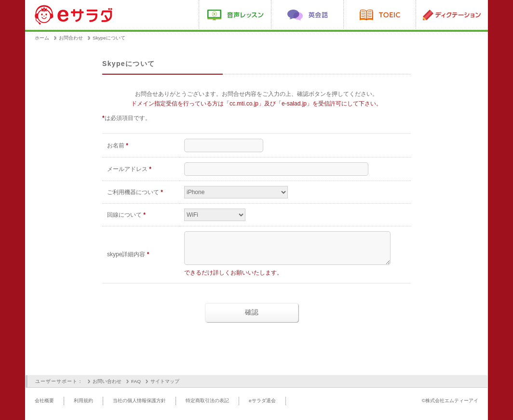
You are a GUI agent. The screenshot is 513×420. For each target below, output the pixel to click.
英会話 (307, 15)
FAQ (136, 387)
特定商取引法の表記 (207, 406)
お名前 (118, 145)
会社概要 (44, 406)
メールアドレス (129, 169)
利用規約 (83, 406)
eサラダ (74, 14)
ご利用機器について (135, 192)
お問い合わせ (107, 387)
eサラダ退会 (262, 406)
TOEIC (379, 15)
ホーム (42, 38)
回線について (126, 215)
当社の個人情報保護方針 (139, 406)
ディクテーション (452, 15)
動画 (235, 15)
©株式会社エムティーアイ (450, 406)
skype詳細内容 (128, 257)
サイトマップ (165, 387)
